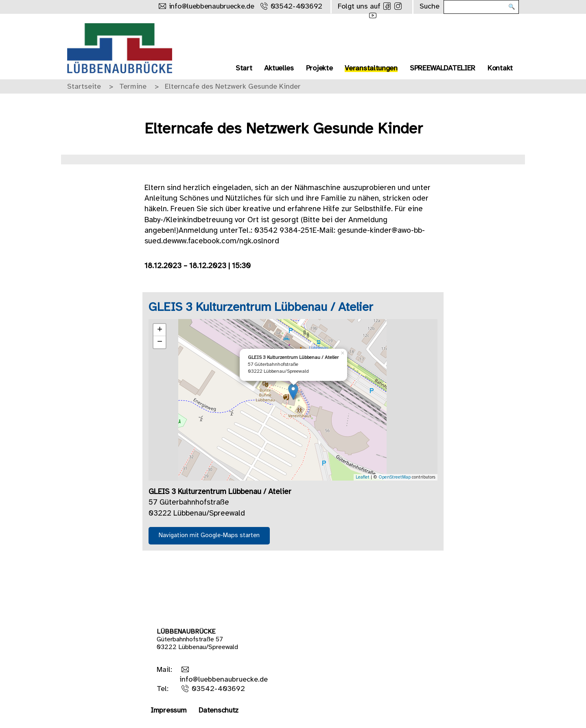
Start (244, 69)
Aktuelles (279, 69)
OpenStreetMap (395, 477)
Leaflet (363, 477)
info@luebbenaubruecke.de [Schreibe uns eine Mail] (212, 7)
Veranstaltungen (371, 69)
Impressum (168, 711)
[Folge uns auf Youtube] (373, 15)
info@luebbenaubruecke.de (224, 680)
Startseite (84, 87)
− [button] (160, 342)
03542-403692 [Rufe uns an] (296, 7)
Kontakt (500, 69)
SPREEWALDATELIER (443, 69)
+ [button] (160, 330)
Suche (430, 7)
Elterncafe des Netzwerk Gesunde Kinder (233, 87)
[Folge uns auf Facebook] (387, 6)
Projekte (319, 69)
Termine (133, 87)
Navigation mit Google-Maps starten (209, 536)
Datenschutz (219, 711)
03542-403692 (218, 689)
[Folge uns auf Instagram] (398, 6)
